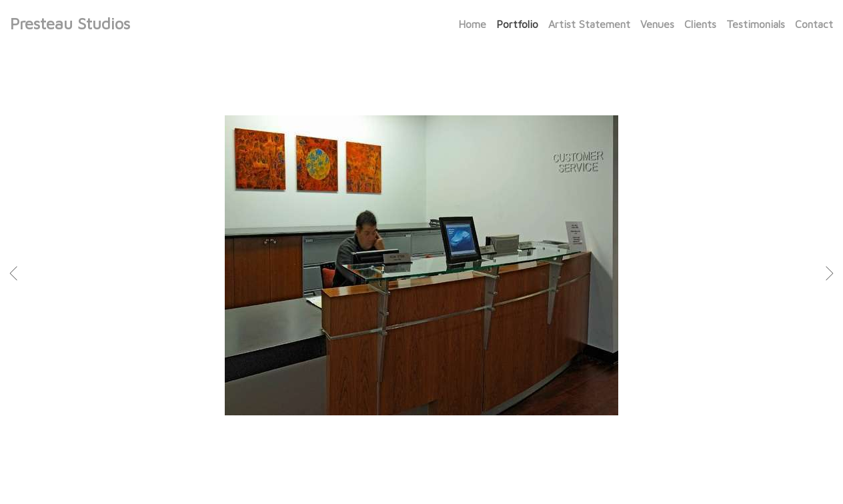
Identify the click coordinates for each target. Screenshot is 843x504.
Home (472, 24)
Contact (814, 24)
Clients (700, 24)
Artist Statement (589, 24)
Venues (657, 24)
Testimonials (756, 24)
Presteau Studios (70, 23)
